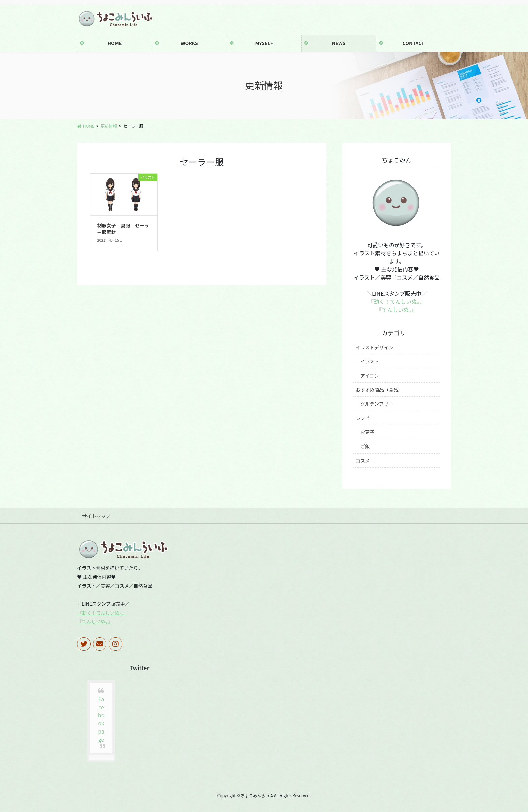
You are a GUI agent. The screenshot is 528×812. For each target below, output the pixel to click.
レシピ (363, 418)
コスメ (363, 461)
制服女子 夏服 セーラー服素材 (123, 229)
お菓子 (367, 432)
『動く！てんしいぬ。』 (397, 301)
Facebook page (101, 719)
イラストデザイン (374, 347)
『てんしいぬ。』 (397, 310)
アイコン (370, 376)
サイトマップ (96, 516)
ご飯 (365, 446)
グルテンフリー (377, 404)
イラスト (370, 361)
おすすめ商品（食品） (379, 390)
